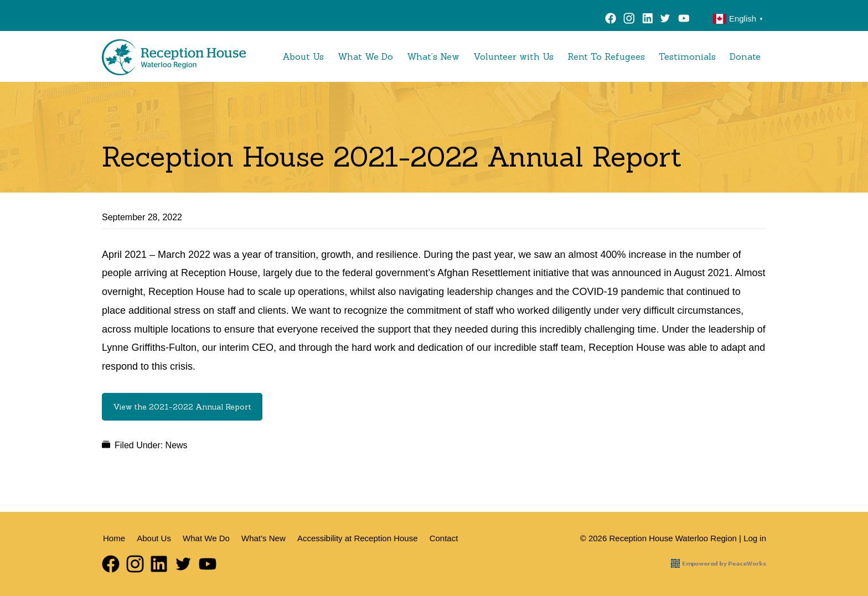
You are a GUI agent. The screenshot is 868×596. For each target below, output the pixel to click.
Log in (755, 538)
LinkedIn (647, 20)
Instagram (629, 20)
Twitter (665, 20)
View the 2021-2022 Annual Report (182, 407)
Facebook (611, 20)
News (177, 445)
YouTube (686, 20)
